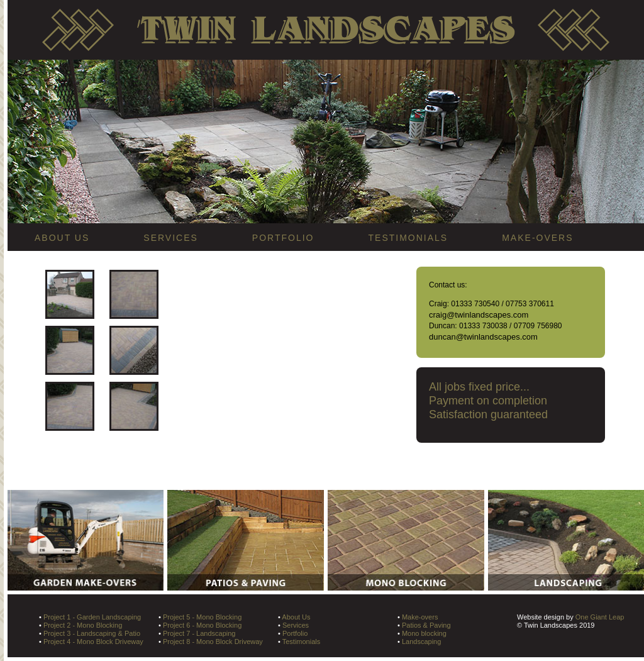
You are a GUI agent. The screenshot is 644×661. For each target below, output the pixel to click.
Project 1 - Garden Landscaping (92, 617)
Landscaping (421, 642)
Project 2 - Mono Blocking (83, 625)
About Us (296, 617)
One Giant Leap (600, 617)
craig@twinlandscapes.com (479, 315)
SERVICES (171, 238)
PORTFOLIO (283, 238)
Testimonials (302, 642)
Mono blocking (424, 633)
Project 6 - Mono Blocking (202, 625)
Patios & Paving (426, 625)
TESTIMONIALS (408, 238)
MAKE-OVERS (537, 238)
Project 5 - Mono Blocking (202, 617)
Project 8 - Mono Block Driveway (213, 642)
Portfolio (295, 633)
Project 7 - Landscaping (199, 633)
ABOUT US (62, 238)
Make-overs (420, 617)
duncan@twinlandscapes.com (483, 337)
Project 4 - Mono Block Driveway (93, 642)
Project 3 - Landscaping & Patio (92, 633)
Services (296, 625)
